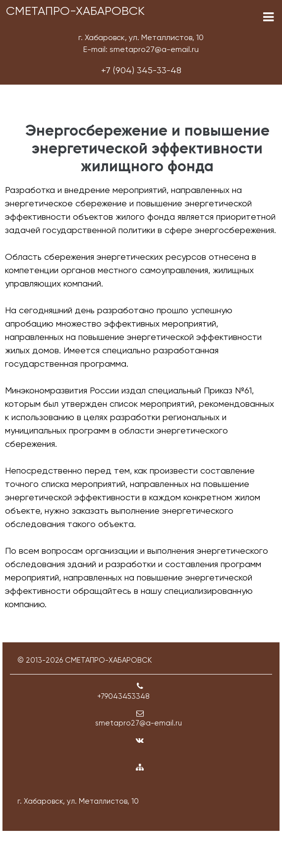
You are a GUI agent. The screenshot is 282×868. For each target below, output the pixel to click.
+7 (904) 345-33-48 (141, 70)
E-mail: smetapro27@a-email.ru (141, 49)
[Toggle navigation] (268, 17)
